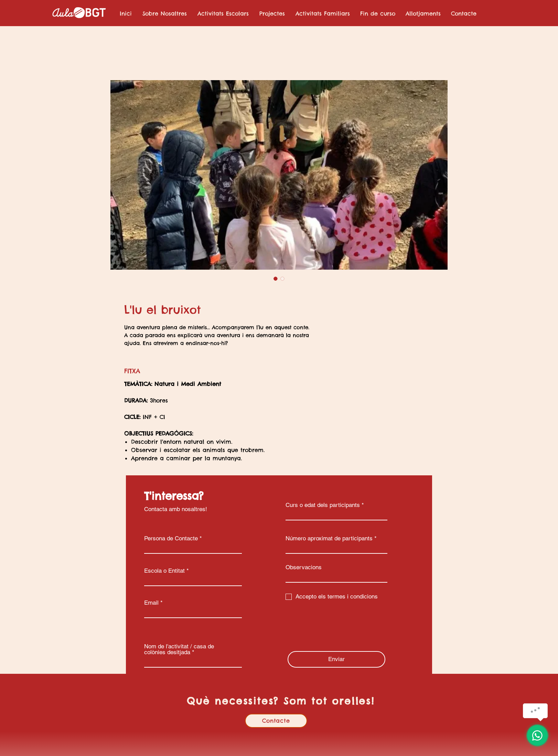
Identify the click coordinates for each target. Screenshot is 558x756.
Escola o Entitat (164, 571)
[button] (223, 14)
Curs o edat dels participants (323, 505)
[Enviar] (336, 659)
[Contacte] (276, 721)
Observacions (304, 567)
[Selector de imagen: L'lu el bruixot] (276, 279)
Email (151, 603)
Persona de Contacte (171, 538)
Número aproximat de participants (329, 538)
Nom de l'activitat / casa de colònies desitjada (179, 649)
